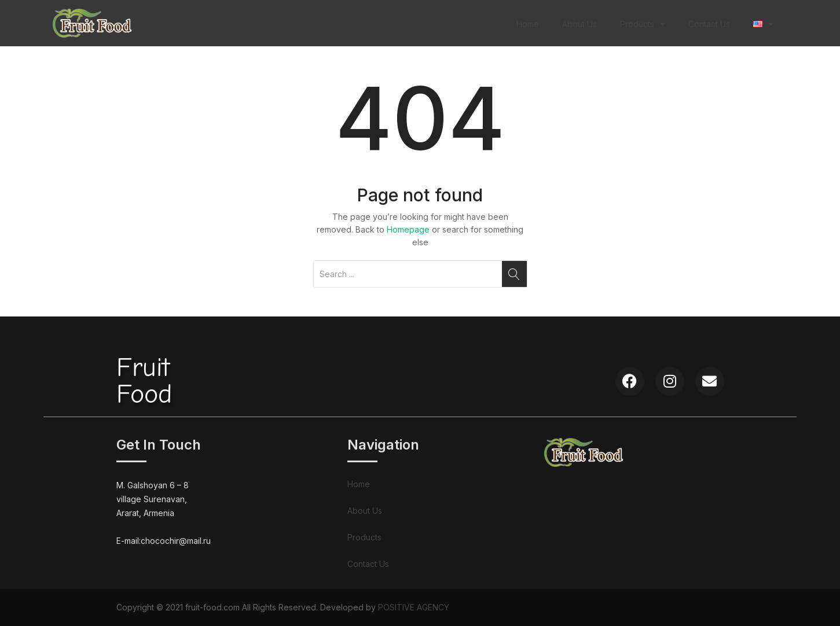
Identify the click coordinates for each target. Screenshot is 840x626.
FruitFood (144, 381)
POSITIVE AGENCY (414, 607)
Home (528, 24)
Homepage (408, 229)
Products (643, 24)
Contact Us (709, 24)
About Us (579, 24)
